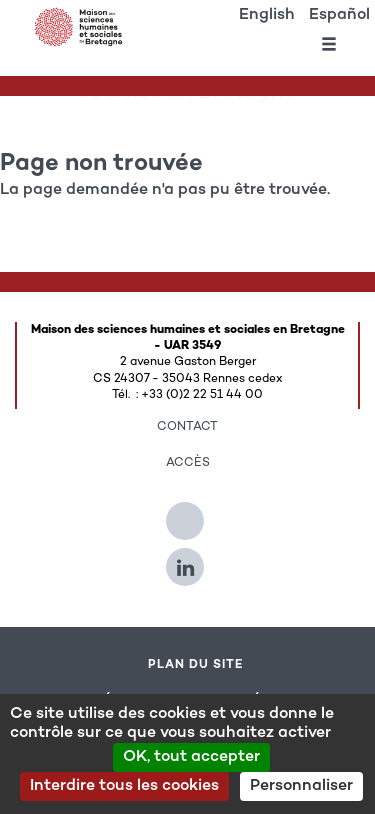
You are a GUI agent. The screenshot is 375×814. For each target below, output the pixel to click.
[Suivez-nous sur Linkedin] (187, 559)
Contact (187, 427)
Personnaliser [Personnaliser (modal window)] (301, 786)
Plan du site (195, 665)
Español (339, 15)
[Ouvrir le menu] (329, 48)
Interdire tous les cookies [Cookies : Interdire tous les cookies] (124, 786)
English (267, 15)
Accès (188, 463)
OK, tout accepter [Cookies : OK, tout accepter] (191, 757)
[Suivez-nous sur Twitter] (187, 513)
